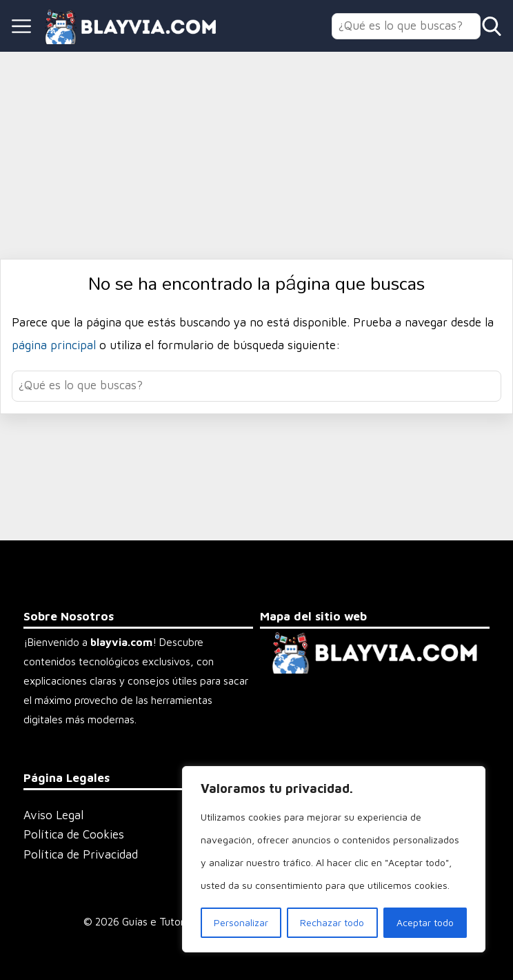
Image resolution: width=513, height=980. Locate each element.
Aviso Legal (53, 815)
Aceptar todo (425, 922)
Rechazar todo (332, 922)
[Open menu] (21, 26)
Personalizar (241, 922)
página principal (56, 345)
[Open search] (492, 26)
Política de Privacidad (81, 854)
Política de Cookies (74, 834)
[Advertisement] (256, 155)
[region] (334, 859)
